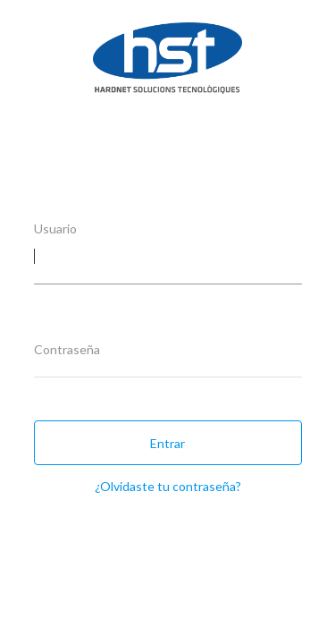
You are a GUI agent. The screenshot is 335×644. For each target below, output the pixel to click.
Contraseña (67, 350)
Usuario (55, 229)
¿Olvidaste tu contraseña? (168, 486)
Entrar (167, 443)
